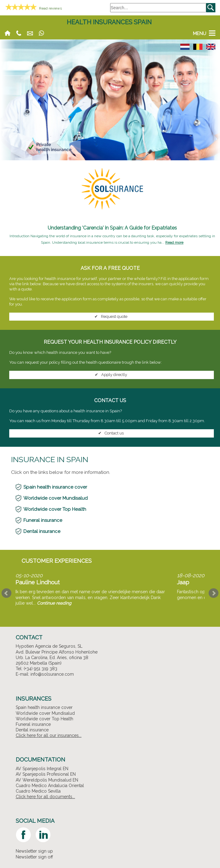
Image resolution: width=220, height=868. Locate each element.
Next (214, 593)
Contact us (110, 433)
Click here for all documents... (45, 797)
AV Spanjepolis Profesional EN (46, 774)
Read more (174, 242)
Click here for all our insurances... (49, 735)
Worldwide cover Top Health (55, 509)
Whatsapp (41, 33)
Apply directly (110, 375)
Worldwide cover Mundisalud (56, 498)
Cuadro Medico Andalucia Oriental (50, 786)
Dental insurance (42, 531)
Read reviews (50, 8)
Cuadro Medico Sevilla (38, 791)
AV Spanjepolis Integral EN (42, 769)
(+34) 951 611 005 (19, 33)
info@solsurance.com (30, 33)
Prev (6, 593)
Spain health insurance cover (55, 487)
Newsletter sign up (34, 851)
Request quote (110, 317)
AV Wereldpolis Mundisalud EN (47, 780)
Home (8, 33)
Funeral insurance (43, 520)
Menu (200, 33)
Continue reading (54, 603)
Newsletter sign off (34, 857)
